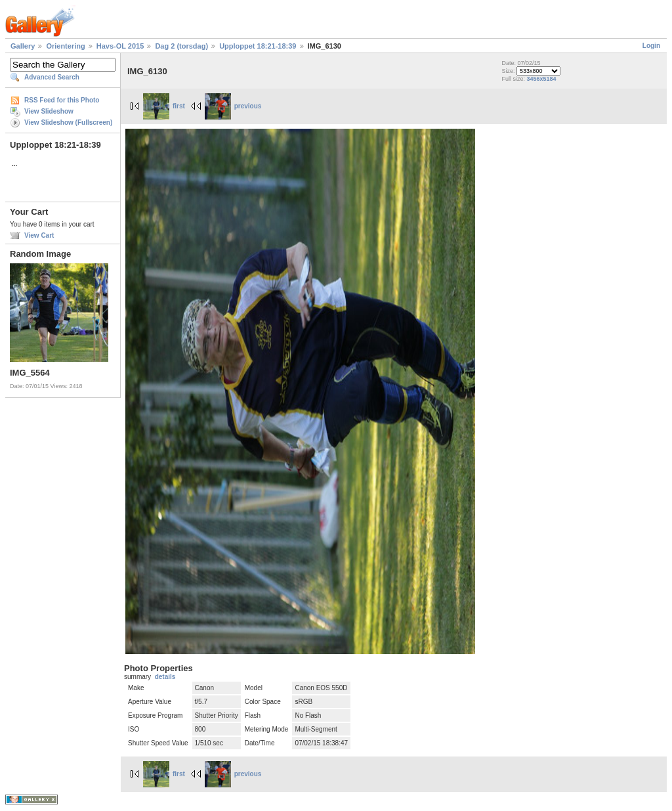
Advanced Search (52, 77)
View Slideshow (49, 111)
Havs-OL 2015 (120, 46)
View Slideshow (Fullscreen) (68, 122)
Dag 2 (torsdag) (181, 46)
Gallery (23, 46)
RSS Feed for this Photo (62, 100)
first (164, 106)
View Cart (39, 235)
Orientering (65, 46)
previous (233, 106)
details (165, 677)
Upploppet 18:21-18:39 (258, 46)
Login (651, 46)
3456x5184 (541, 79)
